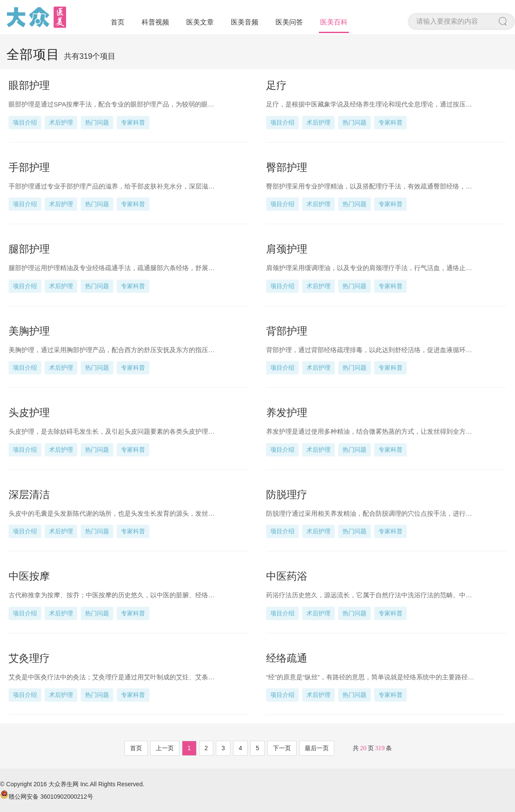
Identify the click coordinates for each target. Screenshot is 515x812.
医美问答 (289, 22)
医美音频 (245, 22)
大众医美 (36, 17)
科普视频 (155, 22)
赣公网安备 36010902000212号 (47, 797)
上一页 (165, 748)
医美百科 (334, 22)
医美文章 (200, 22)
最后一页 (317, 748)
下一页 (282, 748)
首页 (118, 22)
